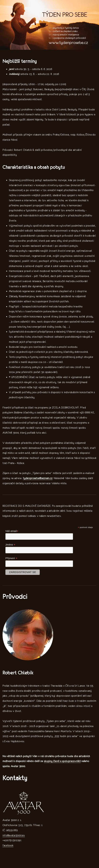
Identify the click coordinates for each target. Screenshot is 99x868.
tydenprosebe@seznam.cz (38, 478)
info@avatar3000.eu (14, 835)
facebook (8, 845)
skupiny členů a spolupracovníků (62, 761)
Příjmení (11, 558)
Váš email (12, 531)
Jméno (10, 545)
